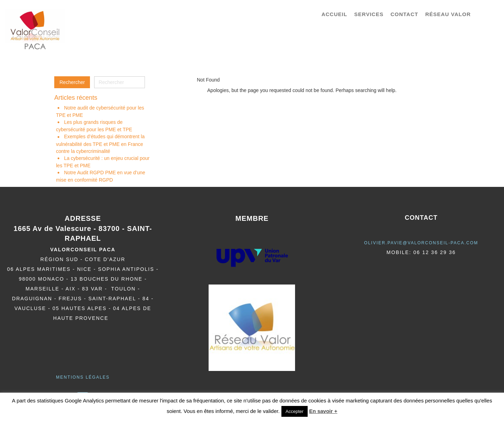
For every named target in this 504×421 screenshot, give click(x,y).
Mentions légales (83, 377)
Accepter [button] (295, 411)
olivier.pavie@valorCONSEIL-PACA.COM (421, 243)
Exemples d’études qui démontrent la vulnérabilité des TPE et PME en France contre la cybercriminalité (100, 144)
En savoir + (323, 411)
